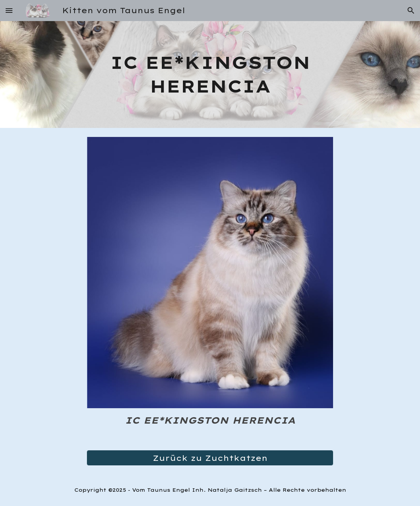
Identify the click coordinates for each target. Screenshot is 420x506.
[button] (9, 10)
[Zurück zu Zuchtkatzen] (210, 458)
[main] (210, 74)
